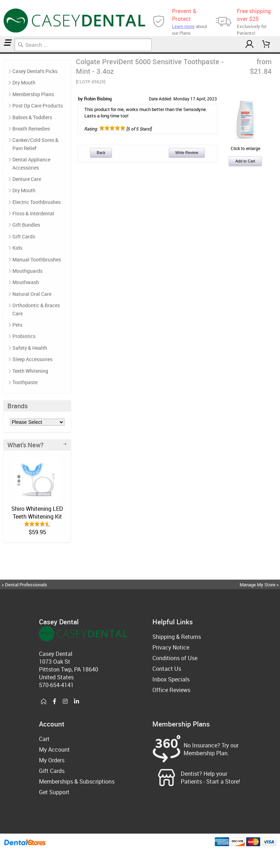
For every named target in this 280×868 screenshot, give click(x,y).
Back (101, 153)
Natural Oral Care (32, 294)
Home (1, 53)
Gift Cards (24, 236)
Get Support (54, 792)
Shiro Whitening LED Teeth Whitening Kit (37, 513)
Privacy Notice (171, 647)
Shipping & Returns (177, 637)
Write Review (187, 153)
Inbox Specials (171, 679)
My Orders (52, 760)
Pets (17, 325)
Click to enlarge (245, 145)
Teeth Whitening (30, 371)
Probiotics (24, 336)
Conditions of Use (175, 658)
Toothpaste (25, 382)
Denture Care (27, 179)
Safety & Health (30, 348)
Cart (44, 739)
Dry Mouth (24, 82)
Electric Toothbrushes (37, 202)
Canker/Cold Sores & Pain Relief (35, 144)
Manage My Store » (260, 585)
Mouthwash (26, 282)
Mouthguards (27, 271)
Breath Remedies (31, 129)
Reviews (8, 53)
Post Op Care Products (38, 106)
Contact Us (167, 669)
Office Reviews (171, 690)
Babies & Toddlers (32, 117)
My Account (54, 750)
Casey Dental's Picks (4, 53)
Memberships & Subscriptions (77, 781)
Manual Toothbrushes (37, 259)
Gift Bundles (26, 225)
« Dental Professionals (24, 585)
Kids (17, 248)
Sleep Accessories (32, 359)
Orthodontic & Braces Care (36, 309)
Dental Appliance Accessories (31, 163)
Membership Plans (33, 94)
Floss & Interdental (33, 213)
